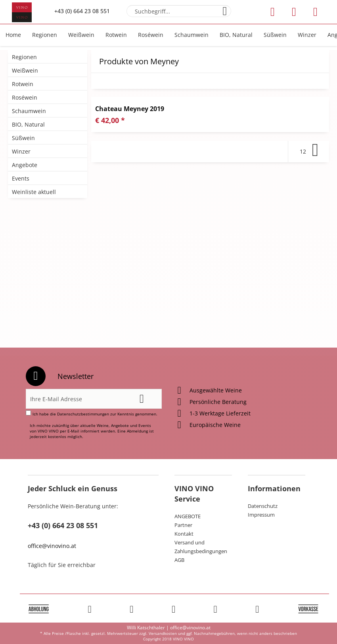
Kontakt (184, 534)
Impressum (261, 515)
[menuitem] (179, 11)
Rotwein (23, 84)
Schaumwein (29, 111)
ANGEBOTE (188, 516)
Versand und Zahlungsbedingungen (201, 547)
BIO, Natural (28, 124)
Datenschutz (263, 506)
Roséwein (25, 97)
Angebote (25, 165)
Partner (183, 525)
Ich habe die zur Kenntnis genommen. (95, 414)
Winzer (21, 151)
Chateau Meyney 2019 (130, 109)
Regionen (24, 57)
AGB (179, 560)
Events (21, 178)
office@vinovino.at (52, 546)
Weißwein (25, 70)
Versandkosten (163, 633)
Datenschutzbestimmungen (83, 414)
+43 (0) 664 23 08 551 (82, 11)
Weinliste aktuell (34, 192)
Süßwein (23, 138)
